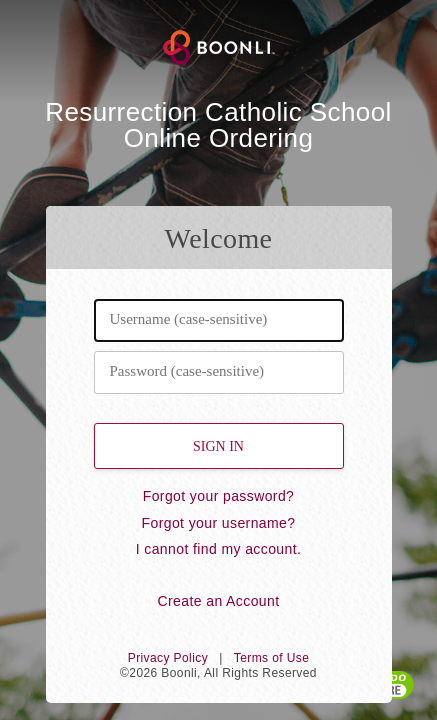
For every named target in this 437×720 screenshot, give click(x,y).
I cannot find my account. (219, 549)
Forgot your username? (219, 523)
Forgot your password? (219, 496)
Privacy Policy (168, 658)
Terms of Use (271, 658)
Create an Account (219, 601)
